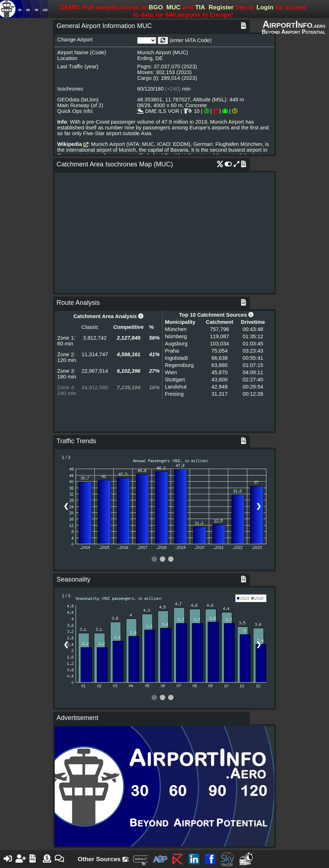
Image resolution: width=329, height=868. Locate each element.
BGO (156, 7)
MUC (173, 7)
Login (265, 7)
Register (221, 7)
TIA (200, 7)
